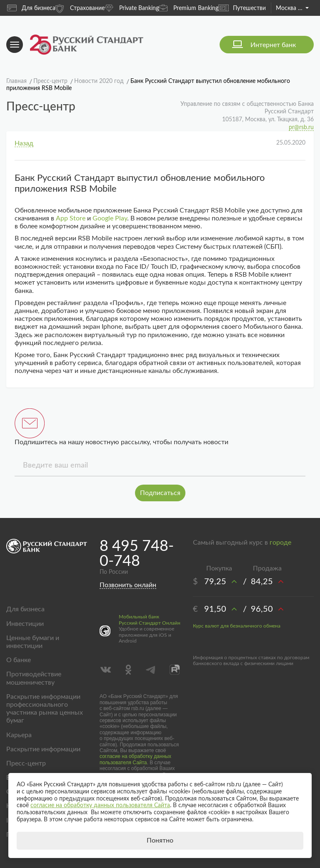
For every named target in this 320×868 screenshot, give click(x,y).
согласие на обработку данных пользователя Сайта (135, 759)
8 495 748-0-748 (137, 554)
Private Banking (132, 8)
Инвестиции (25, 624)
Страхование (80, 8)
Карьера (19, 735)
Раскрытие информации (43, 749)
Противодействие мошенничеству (34, 678)
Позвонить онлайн (128, 585)
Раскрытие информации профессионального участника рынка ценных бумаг (45, 709)
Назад (24, 143)
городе (280, 543)
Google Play (110, 218)
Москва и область (292, 8)
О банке (19, 660)
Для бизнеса (31, 8)
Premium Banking (189, 8)
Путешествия (244, 8)
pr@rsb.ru (301, 128)
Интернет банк (273, 45)
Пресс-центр (26, 763)
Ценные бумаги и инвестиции (33, 642)
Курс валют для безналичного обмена (237, 626)
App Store (71, 218)
